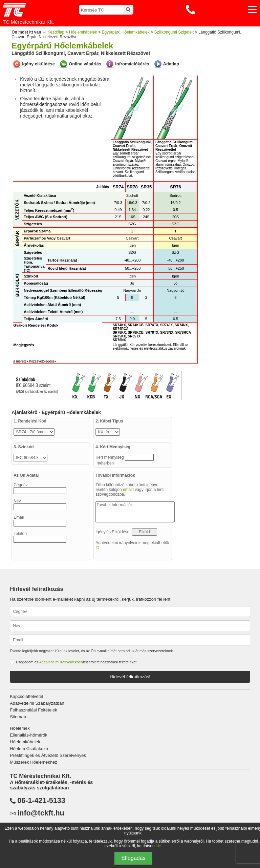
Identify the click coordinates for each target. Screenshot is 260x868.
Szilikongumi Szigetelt (174, 32)
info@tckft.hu (41, 813)
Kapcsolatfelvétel (26, 696)
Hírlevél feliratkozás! (130, 677)
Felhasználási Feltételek (33, 710)
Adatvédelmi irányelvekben (61, 662)
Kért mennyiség (110, 457)
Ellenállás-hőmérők (29, 735)
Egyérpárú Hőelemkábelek (125, 32)
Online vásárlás (85, 64)
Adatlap (171, 64)
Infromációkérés (132, 64)
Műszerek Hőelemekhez (33, 762)
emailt (128, 490)
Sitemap (18, 717)
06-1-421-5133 (41, 801)
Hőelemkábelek (83, 32)
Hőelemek (20, 728)
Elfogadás (133, 858)
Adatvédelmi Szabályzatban (37, 703)
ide (158, 846)
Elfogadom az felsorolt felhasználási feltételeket (76, 662)
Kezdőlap (56, 32)
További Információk (135, 512)
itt (97, 547)
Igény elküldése (38, 64)
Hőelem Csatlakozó (29, 749)
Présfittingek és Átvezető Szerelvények (48, 755)
